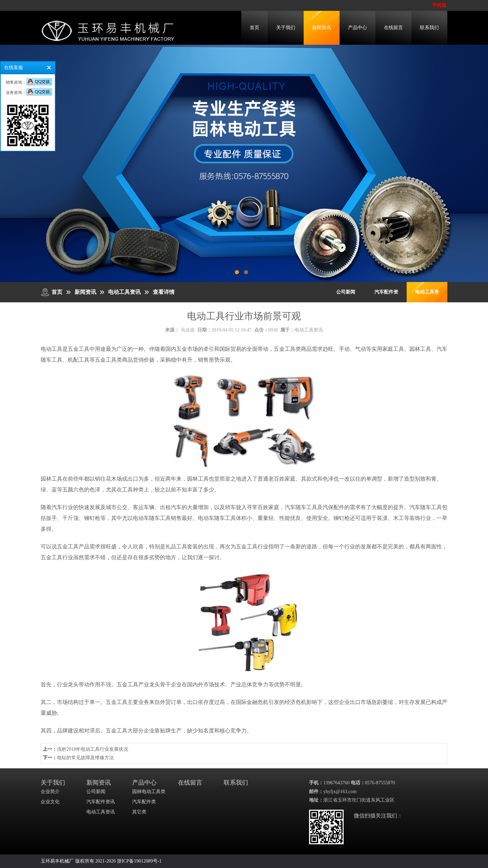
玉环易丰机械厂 (57, 861)
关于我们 (286, 28)
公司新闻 (346, 292)
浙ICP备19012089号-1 (139, 861)
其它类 (139, 812)
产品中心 (358, 28)
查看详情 (164, 292)
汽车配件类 (144, 802)
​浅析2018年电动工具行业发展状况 (93, 749)
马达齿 (188, 330)
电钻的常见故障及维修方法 (85, 758)
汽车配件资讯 (101, 802)
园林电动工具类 (149, 792)
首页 (255, 28)
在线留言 (393, 28)
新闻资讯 (322, 28)
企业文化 (50, 802)
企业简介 (50, 792)
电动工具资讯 (124, 292)
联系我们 (429, 28)
